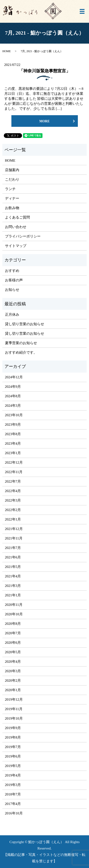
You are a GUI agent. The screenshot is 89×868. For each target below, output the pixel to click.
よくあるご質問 (17, 217)
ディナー (12, 198)
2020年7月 (13, 633)
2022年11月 (14, 472)
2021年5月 (13, 567)
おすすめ (12, 271)
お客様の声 (14, 280)
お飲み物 (12, 208)
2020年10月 (14, 614)
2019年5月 (13, 766)
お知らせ (12, 290)
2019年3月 (13, 785)
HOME (7, 51)
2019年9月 (13, 728)
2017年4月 (13, 804)
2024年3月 (13, 406)
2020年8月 (13, 624)
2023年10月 (14, 415)
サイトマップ (16, 246)
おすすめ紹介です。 (21, 352)
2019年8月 (13, 737)
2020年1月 (13, 690)
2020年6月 (13, 643)
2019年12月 (14, 699)
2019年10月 (14, 718)
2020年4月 (13, 662)
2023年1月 (13, 453)
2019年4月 (13, 775)
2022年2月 (13, 510)
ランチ (10, 189)
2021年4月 (13, 576)
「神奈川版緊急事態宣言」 (45, 71)
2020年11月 (14, 605)
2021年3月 (13, 586)
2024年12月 (14, 377)
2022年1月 (13, 519)
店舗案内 (12, 170)
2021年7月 (13, 548)
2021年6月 (13, 557)
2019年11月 (14, 709)
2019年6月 (13, 756)
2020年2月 (13, 681)
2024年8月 (13, 396)
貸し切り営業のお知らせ (25, 324)
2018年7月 (13, 794)
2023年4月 (13, 443)
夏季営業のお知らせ (21, 343)
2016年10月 (14, 813)
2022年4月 (13, 491)
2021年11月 (14, 538)
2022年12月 (14, 462)
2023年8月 (13, 434)
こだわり (12, 179)
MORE (45, 121)
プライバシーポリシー (23, 236)
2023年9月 (13, 425)
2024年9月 (13, 387)
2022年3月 (13, 500)
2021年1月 (13, 595)
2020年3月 (13, 671)
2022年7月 (13, 481)
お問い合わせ (16, 227)
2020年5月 (13, 652)
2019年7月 (13, 747)
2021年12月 (14, 529)
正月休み (12, 315)
